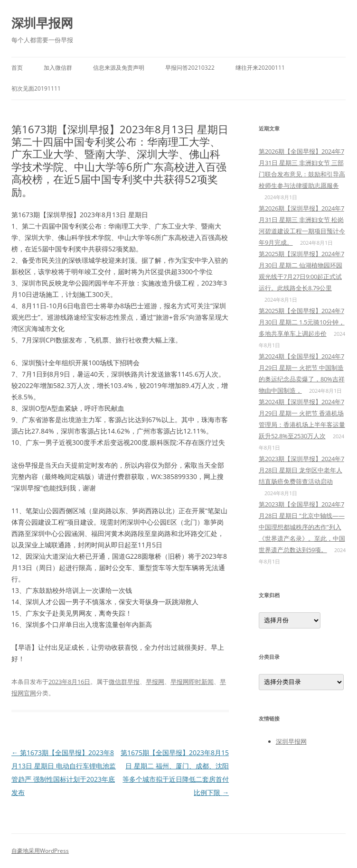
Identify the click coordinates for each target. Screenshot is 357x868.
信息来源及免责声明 (119, 68)
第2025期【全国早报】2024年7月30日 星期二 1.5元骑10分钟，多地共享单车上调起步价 (302, 322)
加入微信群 (58, 68)
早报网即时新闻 (192, 682)
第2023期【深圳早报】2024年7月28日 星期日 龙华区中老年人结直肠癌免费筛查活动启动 (301, 470)
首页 (17, 68)
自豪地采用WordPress (40, 851)
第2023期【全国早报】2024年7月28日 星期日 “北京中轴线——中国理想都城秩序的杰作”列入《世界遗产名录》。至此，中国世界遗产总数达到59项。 (302, 527)
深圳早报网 (42, 23)
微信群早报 (124, 682)
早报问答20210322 (190, 68)
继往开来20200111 (260, 68)
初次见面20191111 (36, 88)
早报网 (155, 682)
